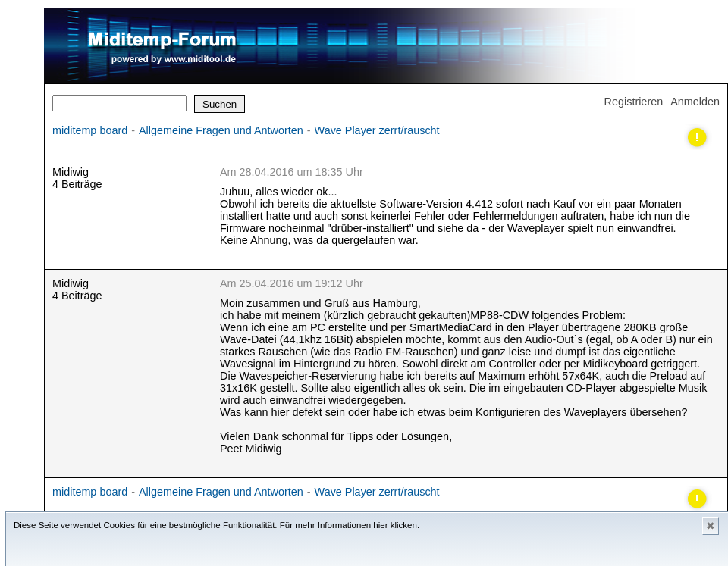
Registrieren (634, 102)
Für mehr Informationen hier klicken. (350, 525)
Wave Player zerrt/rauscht (377, 130)
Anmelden (695, 102)
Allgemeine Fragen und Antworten (221, 130)
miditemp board (90, 130)
